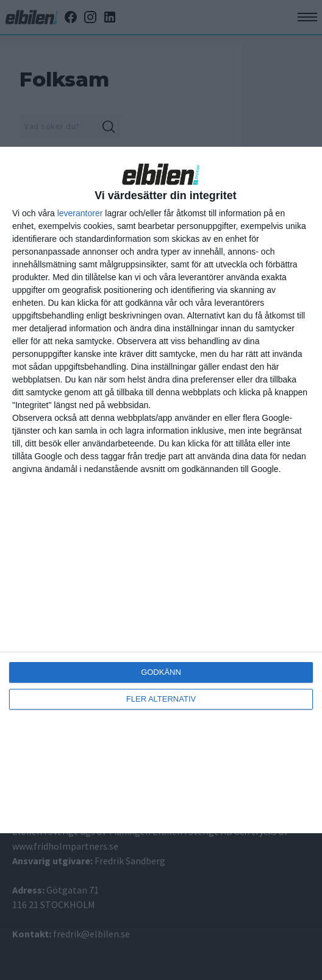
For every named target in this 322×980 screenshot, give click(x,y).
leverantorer (80, 213)
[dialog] (161, 490)
